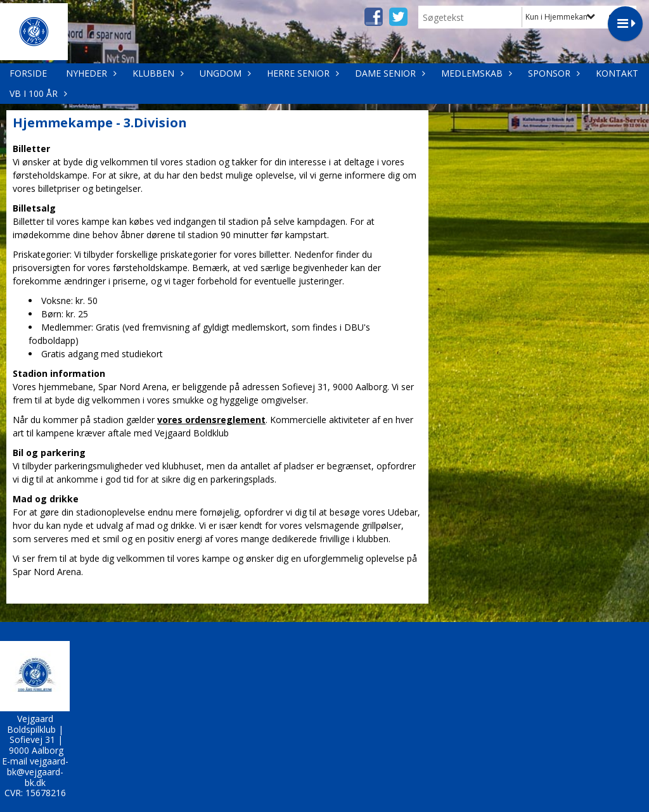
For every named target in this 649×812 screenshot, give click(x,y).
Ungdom (224, 73)
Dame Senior (389, 73)
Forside (28, 73)
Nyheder (90, 73)
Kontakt (617, 73)
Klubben (157, 73)
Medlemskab (475, 73)
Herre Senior (301, 73)
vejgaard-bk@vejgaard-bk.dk (38, 772)
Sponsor (552, 73)
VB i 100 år (37, 93)
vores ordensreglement (211, 420)
